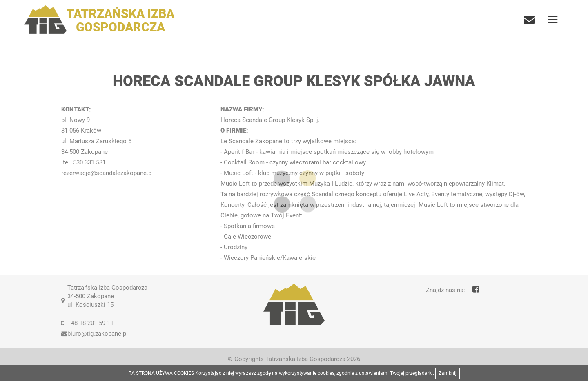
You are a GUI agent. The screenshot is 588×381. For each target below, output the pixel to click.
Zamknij (448, 373)
